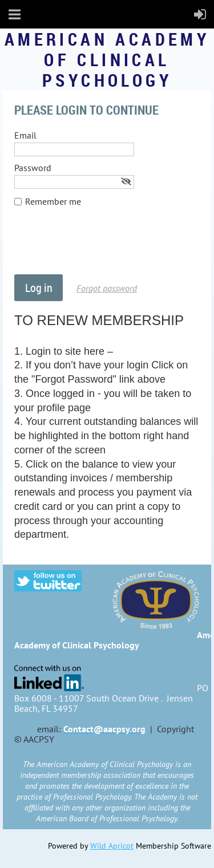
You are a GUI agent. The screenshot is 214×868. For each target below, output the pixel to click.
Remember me (53, 201)
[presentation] (101, 246)
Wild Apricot (112, 846)
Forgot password (107, 288)
